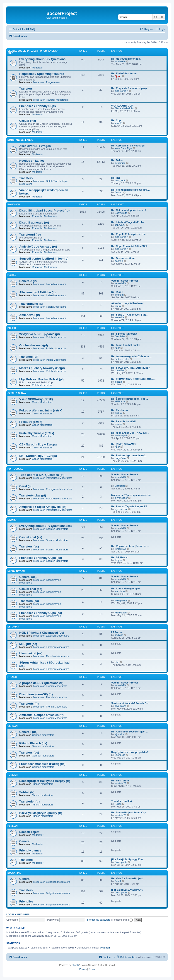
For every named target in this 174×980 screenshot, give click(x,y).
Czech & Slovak (17, 393)
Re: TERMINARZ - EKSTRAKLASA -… (133, 379)
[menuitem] (30, 29)
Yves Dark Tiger (123, 148)
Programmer (53, 82)
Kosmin (119, 261)
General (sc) (28, 577)
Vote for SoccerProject (125, 281)
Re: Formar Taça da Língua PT (129, 506)
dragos (118, 560)
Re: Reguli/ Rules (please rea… (130, 234)
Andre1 (119, 192)
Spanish (12, 520)
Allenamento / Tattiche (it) (37, 292)
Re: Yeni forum (120, 781)
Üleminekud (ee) (31, 653)
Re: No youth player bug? (126, 59)
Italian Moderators (56, 284)
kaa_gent (120, 180)
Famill (118, 881)
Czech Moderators (42, 402)
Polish (12, 328)
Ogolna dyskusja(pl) (34, 345)
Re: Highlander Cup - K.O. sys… (130, 433)
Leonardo (120, 755)
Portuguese (15, 469)
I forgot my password (99, 920)
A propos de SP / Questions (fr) (41, 683)
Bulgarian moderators (58, 882)
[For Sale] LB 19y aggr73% (127, 859)
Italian (12, 275)
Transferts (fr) (29, 704)
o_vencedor (121, 498)
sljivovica (120, 734)
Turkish (12, 775)
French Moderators (57, 686)
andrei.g (119, 295)
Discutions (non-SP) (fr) (36, 694)
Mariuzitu (120, 486)
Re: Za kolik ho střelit (124, 421)
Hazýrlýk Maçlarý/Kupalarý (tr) (41, 813)
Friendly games (30, 850)
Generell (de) (28, 732)
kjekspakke (121, 601)
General (25, 841)
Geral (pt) (26, 486)
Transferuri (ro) (30, 235)
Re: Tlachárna (120, 410)
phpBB (75, 965)
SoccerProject (29, 832)
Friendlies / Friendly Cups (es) (41, 558)
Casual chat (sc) (31, 589)
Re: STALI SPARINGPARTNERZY (131, 368)
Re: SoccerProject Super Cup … (130, 812)
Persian (12, 826)
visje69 (118, 123)
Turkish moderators (43, 784)
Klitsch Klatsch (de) (33, 743)
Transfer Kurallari (122, 801)
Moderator (38, 68)
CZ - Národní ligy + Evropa (38, 444)
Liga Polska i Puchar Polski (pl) (41, 379)
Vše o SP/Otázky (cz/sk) (36, 399)
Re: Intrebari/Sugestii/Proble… (129, 222)
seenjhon (120, 591)
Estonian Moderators (58, 636)
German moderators (43, 735)
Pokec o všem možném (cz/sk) (41, 410)
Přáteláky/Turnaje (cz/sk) (37, 433)
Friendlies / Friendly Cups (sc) (41, 613)
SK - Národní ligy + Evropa (38, 456)
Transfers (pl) (29, 357)
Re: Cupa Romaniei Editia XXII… (130, 246)
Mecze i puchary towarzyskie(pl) (42, 368)
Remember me (122, 920)
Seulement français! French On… (131, 703)
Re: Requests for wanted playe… (131, 88)
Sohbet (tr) (27, 792)
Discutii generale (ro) (34, 223)
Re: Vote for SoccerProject (127, 878)
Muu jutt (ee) (28, 644)
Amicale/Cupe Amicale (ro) (38, 247)
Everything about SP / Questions (42, 59)
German (12, 726)
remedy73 (120, 283)
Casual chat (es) (31, 537)
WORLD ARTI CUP (122, 106)
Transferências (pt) (33, 495)
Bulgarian (14, 873)
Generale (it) (28, 281)
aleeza (118, 382)
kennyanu (120, 225)
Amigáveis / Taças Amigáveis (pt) (43, 507)
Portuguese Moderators (59, 478)
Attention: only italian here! (127, 303)
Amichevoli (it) (30, 315)
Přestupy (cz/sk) (31, 422)
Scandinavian (16, 571)
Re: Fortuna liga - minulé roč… (129, 455)
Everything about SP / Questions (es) (45, 526)
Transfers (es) (29, 546)
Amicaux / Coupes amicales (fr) (41, 715)
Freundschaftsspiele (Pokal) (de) (42, 764)
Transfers (26, 89)
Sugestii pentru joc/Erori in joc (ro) (44, 259)
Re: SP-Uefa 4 (119, 557)
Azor (117, 348)
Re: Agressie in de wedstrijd (128, 146)
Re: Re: (116, 178)
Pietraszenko (122, 359)
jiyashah (105, 948)
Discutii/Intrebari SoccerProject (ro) (44, 210)
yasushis (120, 317)
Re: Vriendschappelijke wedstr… (130, 190)
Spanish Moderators (57, 529)
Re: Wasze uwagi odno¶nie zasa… (132, 356)
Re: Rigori (117, 292)
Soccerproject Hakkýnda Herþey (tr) (45, 781)
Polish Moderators (56, 337)
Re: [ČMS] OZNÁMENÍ (124, 444)
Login (10, 914)
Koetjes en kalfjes (32, 161)
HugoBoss (120, 458)
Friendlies (26, 901)
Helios (118, 804)
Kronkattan (121, 613)
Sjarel (118, 76)
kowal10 (119, 370)
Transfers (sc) (29, 601)
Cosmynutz (121, 213)
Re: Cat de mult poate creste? (129, 210)
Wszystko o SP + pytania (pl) (40, 334)
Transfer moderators (57, 100)
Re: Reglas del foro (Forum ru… (130, 546)
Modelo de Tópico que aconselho (131, 495)
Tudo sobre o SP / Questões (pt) (42, 475)
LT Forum (117, 632)
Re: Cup (116, 120)
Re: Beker (117, 160)
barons (118, 424)
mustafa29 (120, 783)
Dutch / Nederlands (20, 140)
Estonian (13, 627)
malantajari (121, 435)
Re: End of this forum (124, 73)
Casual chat (28, 121)
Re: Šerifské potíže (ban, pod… (130, 399)
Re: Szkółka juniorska (124, 334)
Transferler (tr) (29, 801)
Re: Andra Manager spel (126, 588)
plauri (118, 306)
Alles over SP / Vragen (35, 146)
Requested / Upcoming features (42, 74)
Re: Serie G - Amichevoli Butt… (130, 315)
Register (24, 914)
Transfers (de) (29, 753)
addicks (119, 635)
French (12, 677)
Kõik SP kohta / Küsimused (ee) (42, 633)
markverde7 (121, 91)
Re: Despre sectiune (123, 258)
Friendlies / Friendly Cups (37, 106)
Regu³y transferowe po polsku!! (130, 752)
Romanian (14, 205)
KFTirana (120, 401)
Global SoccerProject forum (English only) (33, 52)
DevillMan (120, 336)
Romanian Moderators (44, 216)
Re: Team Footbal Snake (126, 345)
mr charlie (120, 61)
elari (117, 662)
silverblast (120, 706)
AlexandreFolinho (124, 108)
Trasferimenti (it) (31, 304)
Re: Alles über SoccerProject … (130, 732)
